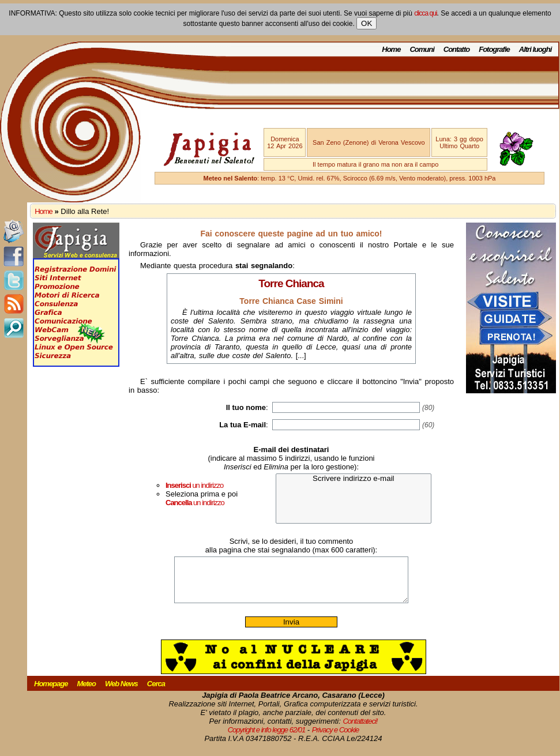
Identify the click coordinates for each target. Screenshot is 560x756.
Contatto (456, 49)
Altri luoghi (535, 49)
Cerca (156, 692)
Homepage (51, 692)
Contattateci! (360, 730)
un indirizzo (194, 485)
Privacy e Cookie (336, 738)
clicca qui (425, 13)
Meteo (86, 692)
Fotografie (494, 49)
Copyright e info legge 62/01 (267, 738)
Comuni (422, 49)
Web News (121, 692)
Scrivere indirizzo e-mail (354, 479)
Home (391, 49)
